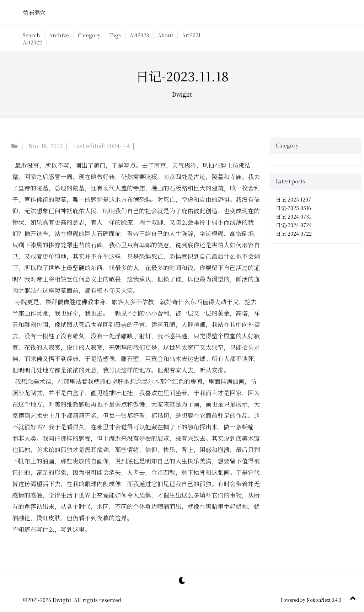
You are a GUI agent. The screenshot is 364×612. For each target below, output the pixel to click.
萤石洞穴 (34, 13)
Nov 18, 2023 (45, 146)
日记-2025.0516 (293, 208)
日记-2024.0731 (293, 216)
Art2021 (191, 35)
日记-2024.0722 (294, 233)
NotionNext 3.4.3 (323, 600)
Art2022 (32, 42)
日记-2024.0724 (294, 225)
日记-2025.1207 (293, 199)
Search (31, 35)
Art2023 (139, 35)
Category (89, 35)
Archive (59, 35)
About (165, 35)
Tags (115, 35)
